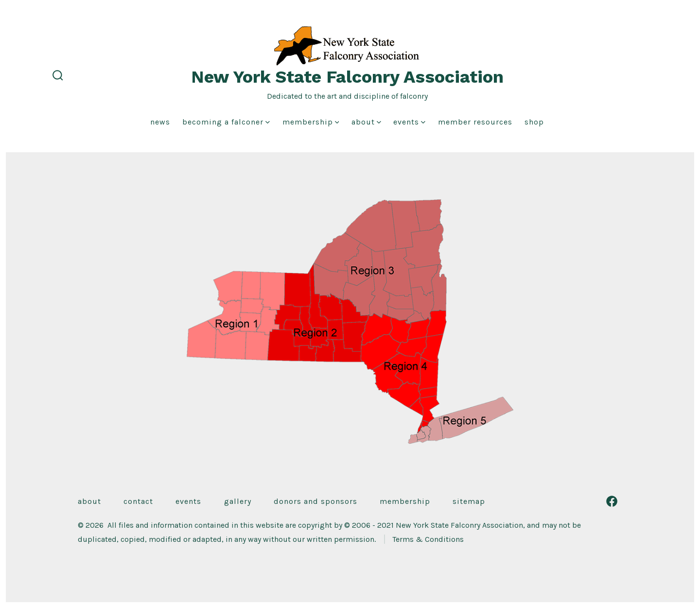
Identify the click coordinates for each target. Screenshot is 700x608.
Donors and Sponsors (315, 501)
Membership (311, 122)
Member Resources (475, 122)
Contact (138, 501)
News (160, 122)
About (366, 122)
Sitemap (469, 501)
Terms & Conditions (428, 539)
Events (409, 122)
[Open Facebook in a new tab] (612, 501)
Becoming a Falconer (226, 122)
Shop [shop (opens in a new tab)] (534, 122)
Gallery (238, 501)
